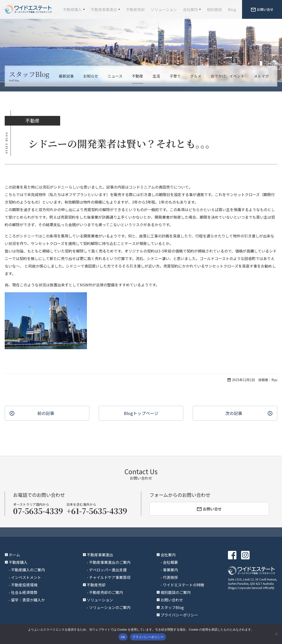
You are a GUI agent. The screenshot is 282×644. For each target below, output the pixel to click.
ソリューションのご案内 (110, 607)
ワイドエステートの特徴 (184, 585)
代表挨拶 (170, 577)
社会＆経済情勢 (24, 592)
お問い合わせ (172, 600)
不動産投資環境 (24, 585)
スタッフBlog (172, 607)
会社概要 (170, 562)
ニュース (115, 76)
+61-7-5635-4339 (97, 511)
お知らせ (91, 76)
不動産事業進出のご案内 (110, 562)
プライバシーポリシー (179, 615)
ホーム (14, 555)
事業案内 (170, 570)
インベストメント (26, 577)
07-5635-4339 (38, 511)
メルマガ (261, 76)
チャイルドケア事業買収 (110, 577)
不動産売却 (135, 9)
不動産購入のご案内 (28, 570)
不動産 (137, 76)
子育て (175, 76)
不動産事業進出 (104, 9)
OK (123, 637)
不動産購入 (72, 9)
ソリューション (164, 9)
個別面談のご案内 (176, 592)
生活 (156, 76)
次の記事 (234, 413)
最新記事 (66, 76)
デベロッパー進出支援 (108, 570)
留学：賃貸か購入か (28, 600)
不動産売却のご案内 (106, 592)
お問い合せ (262, 9)
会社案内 (190, 9)
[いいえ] (276, 634)
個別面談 (214, 9)
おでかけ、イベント (228, 76)
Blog (232, 9)
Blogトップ (141, 413)
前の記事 (46, 413)
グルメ (196, 76)
